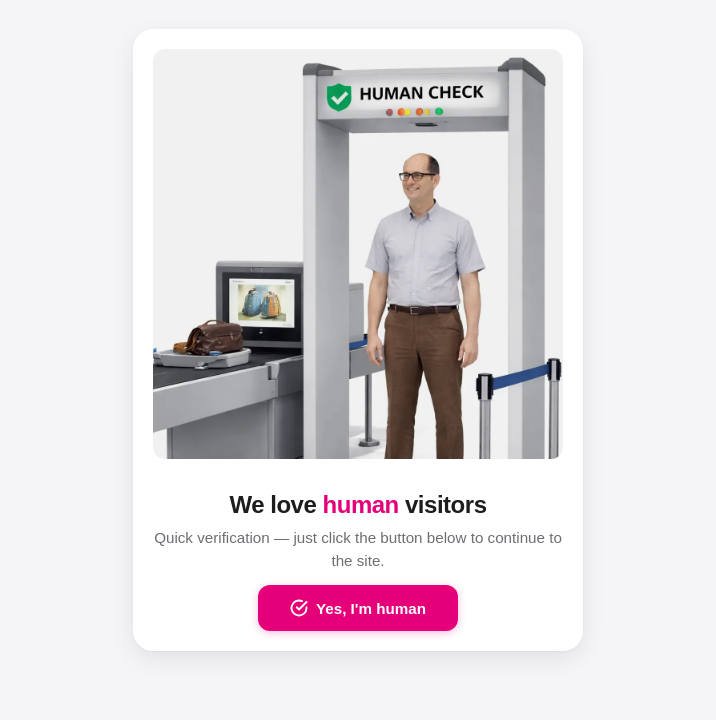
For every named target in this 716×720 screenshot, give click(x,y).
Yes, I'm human (358, 608)
